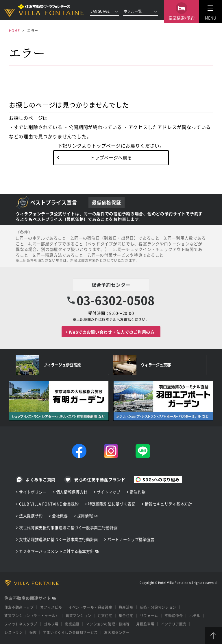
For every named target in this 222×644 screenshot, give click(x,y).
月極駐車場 (145, 624)
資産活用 (126, 607)
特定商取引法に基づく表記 (112, 504)
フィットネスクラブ (21, 624)
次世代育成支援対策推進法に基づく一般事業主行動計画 (68, 528)
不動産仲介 (174, 616)
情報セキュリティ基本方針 (169, 504)
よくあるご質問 (41, 479)
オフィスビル (51, 607)
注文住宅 (105, 616)
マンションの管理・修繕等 (108, 624)
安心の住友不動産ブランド (100, 479)
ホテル (195, 616)
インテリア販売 (174, 624)
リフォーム (149, 616)
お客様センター (117, 632)
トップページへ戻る (111, 157)
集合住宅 (126, 616)
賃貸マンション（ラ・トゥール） (32, 616)
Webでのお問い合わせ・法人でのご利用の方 (112, 332)
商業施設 (72, 624)
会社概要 (60, 516)
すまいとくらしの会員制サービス (70, 632)
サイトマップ (109, 492)
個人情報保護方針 (72, 492)
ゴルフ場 (51, 624)
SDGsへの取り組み (161, 479)
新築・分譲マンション (158, 607)
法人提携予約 (31, 516)
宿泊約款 (138, 492)
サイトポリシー (33, 492)
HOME (14, 31)
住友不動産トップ (19, 607)
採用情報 (85, 516)
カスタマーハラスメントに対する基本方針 (57, 551)
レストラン (13, 632)
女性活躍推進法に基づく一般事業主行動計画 (59, 539)
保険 (33, 632)
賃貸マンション (78, 616)
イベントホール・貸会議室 (90, 607)
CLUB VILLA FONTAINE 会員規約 (49, 504)
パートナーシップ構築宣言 (131, 539)
